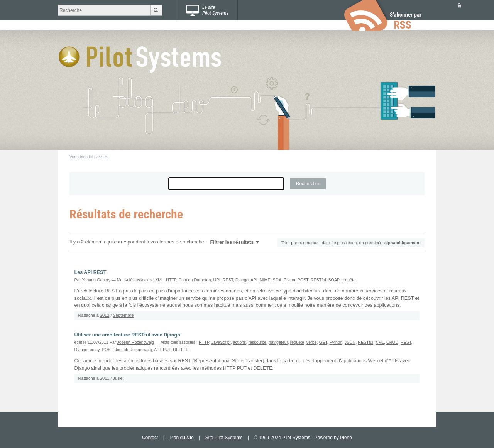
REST (228, 280)
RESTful (318, 280)
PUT (167, 350)
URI (217, 280)
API (254, 280)
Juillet (118, 378)
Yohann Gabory (96, 280)
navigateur (278, 342)
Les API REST (91, 272)
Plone (346, 438)
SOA (277, 280)
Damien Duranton (195, 280)
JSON (350, 342)
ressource (257, 342)
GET (323, 342)
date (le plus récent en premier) (351, 243)
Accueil (102, 157)
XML (159, 280)
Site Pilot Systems (224, 438)
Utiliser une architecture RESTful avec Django (127, 335)
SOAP (333, 280)
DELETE (181, 350)
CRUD (392, 342)
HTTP (171, 280)
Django (242, 280)
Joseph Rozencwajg (135, 342)
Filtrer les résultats (232, 242)
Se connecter (459, 5)
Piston (289, 280)
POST (303, 280)
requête (349, 280)
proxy (94, 350)
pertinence (308, 243)
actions (240, 342)
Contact (150, 438)
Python (336, 342)
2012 (105, 315)
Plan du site (182, 438)
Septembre (123, 315)
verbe (312, 342)
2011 (105, 378)
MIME (265, 280)
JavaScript (221, 342)
